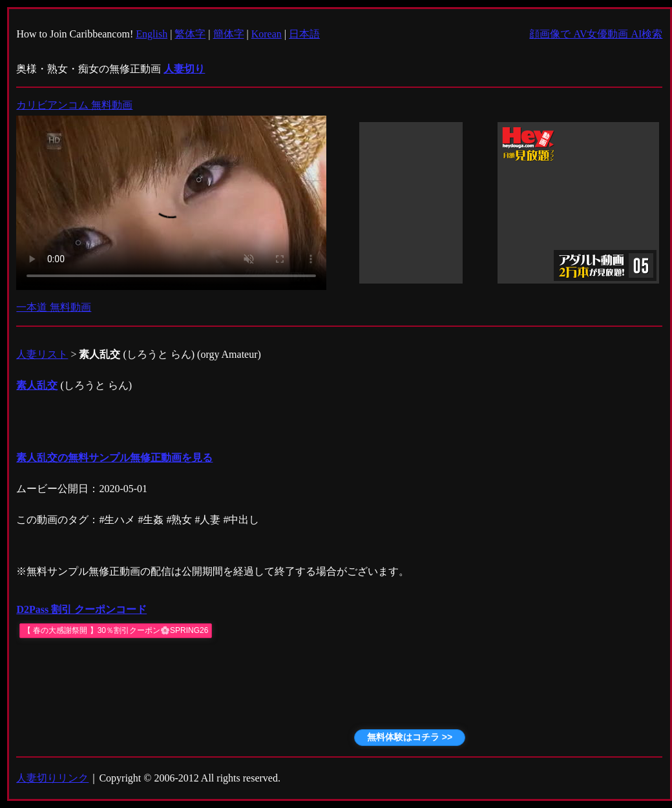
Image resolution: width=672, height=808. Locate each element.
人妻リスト (42, 354)
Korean (267, 34)
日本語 (304, 34)
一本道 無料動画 (54, 307)
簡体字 (229, 34)
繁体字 (190, 34)
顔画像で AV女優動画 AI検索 (596, 34)
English (152, 34)
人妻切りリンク (52, 778)
